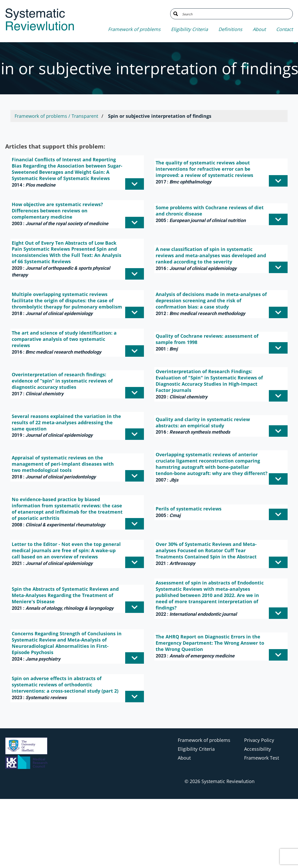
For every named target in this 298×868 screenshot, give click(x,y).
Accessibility (258, 749)
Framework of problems (134, 29)
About (259, 29)
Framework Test (262, 758)
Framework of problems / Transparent (56, 116)
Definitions (230, 29)
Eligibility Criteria (189, 29)
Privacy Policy (259, 740)
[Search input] (235, 14)
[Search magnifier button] (176, 14)
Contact (284, 29)
